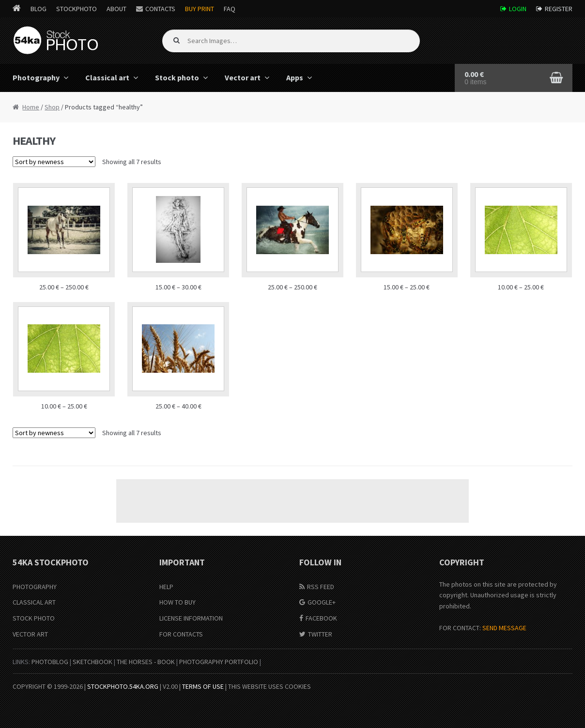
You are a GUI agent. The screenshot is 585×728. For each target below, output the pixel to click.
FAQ (230, 9)
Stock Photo (34, 618)
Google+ (322, 602)
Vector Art (30, 634)
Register (559, 9)
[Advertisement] (292, 501)
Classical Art (34, 602)
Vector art (243, 77)
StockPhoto (77, 9)
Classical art (107, 77)
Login (518, 9)
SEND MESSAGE (504, 628)
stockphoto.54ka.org (123, 686)
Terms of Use (203, 686)
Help (166, 587)
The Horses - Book (146, 662)
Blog (38, 9)
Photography (36, 77)
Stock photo (177, 77)
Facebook (321, 618)
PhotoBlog (50, 662)
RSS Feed (321, 587)
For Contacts (181, 634)
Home (31, 107)
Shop (52, 107)
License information (191, 618)
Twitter (320, 634)
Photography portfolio (219, 662)
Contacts (160, 9)
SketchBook (92, 662)
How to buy (177, 602)
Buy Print (200, 9)
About (116, 9)
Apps (295, 77)
